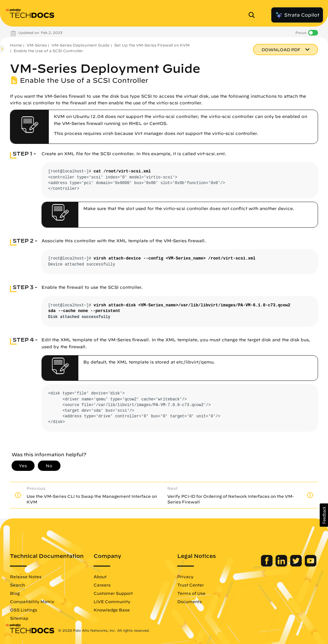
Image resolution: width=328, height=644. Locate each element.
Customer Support (113, 593)
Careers (102, 585)
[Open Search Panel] (254, 15)
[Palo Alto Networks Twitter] (297, 565)
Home (16, 45)
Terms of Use (191, 593)
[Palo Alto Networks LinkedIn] (282, 565)
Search (17, 585)
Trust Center (191, 585)
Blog (15, 593)
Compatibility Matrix (32, 601)
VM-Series (37, 45)
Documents (190, 601)
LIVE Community (112, 601)
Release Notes (26, 577)
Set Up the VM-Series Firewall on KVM (152, 45)
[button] (324, 515)
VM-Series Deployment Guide (81, 45)
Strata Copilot (297, 15)
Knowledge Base (112, 610)
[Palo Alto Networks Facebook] (267, 565)
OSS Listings (24, 610)
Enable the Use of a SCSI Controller (48, 51)
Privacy (185, 577)
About (100, 577)
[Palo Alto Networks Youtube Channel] (311, 565)
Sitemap (19, 618)
